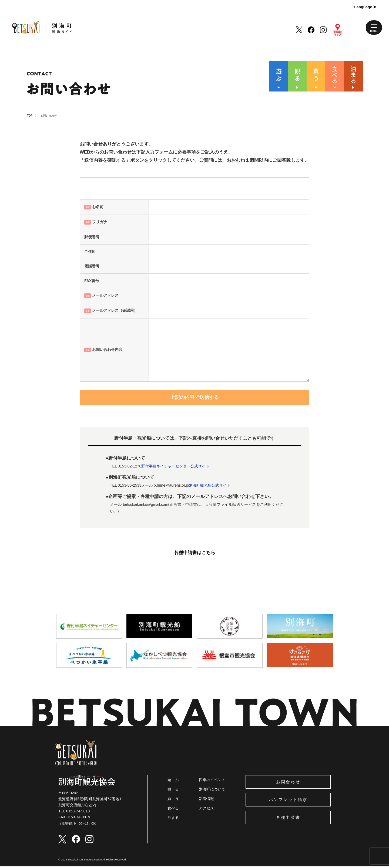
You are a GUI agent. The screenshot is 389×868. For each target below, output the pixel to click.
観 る (173, 791)
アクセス (206, 810)
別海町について (212, 791)
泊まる (173, 819)
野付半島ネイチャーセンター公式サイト (175, 468)
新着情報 (206, 800)
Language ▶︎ (365, 7)
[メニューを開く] (374, 28)
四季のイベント (212, 781)
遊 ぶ (173, 781)
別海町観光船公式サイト (210, 487)
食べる (173, 810)
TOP (30, 117)
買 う (173, 800)
